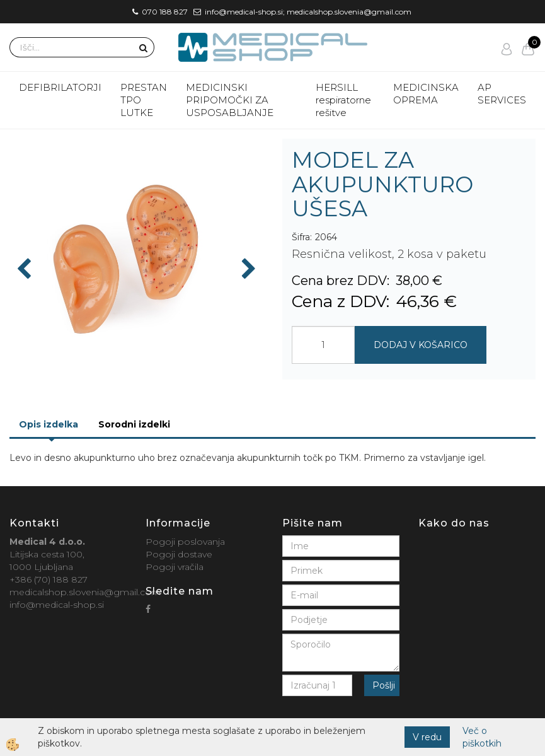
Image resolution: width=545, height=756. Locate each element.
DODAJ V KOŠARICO (421, 345)
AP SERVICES (502, 94)
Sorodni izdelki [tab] (134, 424)
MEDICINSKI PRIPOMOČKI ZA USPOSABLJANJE (230, 100)
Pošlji (384, 685)
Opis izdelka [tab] (49, 424)
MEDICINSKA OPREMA (426, 94)
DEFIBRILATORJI (60, 87)
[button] (247, 270)
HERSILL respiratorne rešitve (343, 100)
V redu (427, 737)
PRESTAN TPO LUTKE (144, 100)
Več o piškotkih (482, 737)
